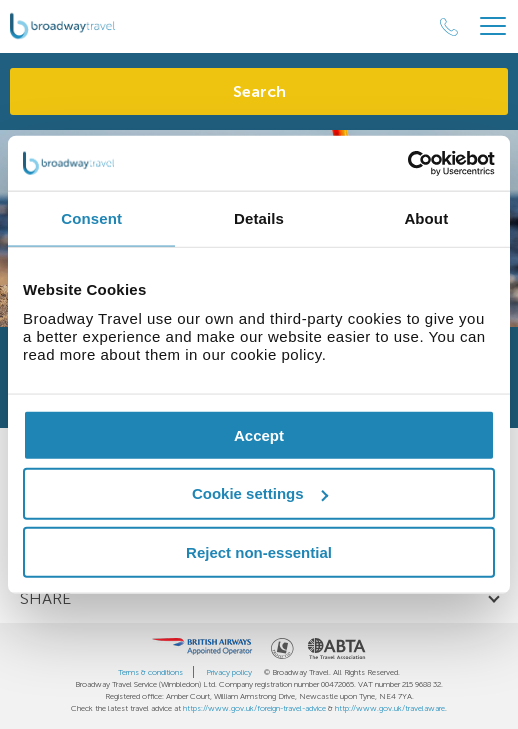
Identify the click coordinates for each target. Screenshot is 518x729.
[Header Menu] (493, 26)
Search (259, 91)
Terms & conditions (150, 672)
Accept (259, 434)
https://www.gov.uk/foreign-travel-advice (254, 708)
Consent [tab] (91, 218)
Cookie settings (260, 493)
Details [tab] (259, 218)
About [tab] (426, 218)
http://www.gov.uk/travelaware (390, 708)
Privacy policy (229, 672)
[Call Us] (449, 27)
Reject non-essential (259, 552)
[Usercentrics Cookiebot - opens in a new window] (407, 163)
